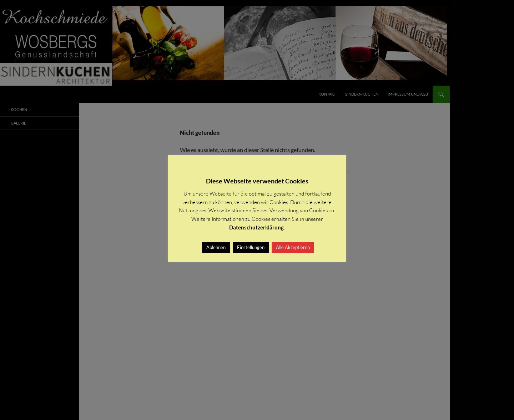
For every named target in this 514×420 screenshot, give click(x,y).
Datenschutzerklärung (256, 227)
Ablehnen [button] (216, 247)
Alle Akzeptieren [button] (293, 247)
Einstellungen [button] (251, 247)
